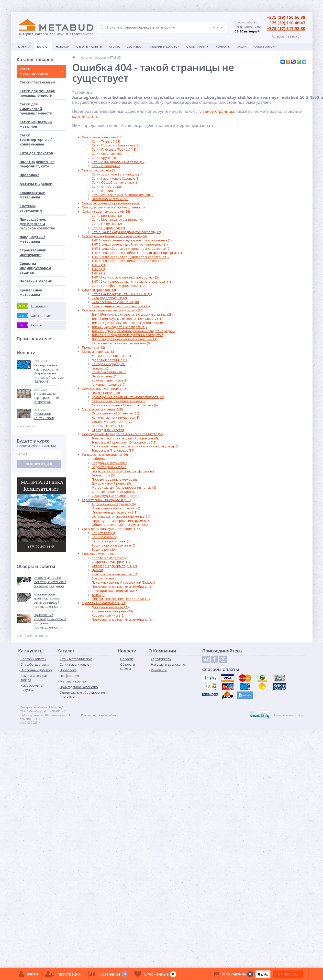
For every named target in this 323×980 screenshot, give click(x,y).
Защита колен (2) (105, 537)
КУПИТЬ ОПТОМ (264, 46)
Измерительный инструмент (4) (116, 508)
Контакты (223, 46)
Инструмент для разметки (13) (115, 512)
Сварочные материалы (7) (111, 562)
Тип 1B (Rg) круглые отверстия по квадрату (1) (126, 319)
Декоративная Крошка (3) (111, 483)
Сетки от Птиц (102, 191)
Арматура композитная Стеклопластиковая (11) (128, 397)
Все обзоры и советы (33, 636)
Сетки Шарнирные (106, 166)
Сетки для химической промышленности (113, 207)
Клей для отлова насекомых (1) (115, 574)
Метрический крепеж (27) (111, 356)
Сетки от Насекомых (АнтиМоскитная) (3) (123, 195)
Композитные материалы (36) (105, 389)
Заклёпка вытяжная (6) (109, 372)
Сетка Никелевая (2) (107, 224)
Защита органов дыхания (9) (113, 545)
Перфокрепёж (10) (106, 376)
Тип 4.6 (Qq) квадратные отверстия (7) (120, 327)
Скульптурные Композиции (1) (115, 496)
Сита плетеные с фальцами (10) (115, 302)
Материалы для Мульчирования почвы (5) (124, 487)
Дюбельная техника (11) (110, 360)
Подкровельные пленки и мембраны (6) (122, 587)
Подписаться (39, 464)
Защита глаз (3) (103, 533)
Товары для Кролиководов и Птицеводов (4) (125, 438)
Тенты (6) (98, 595)
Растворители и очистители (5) (115, 591)
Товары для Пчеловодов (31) (113, 450)
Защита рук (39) (104, 549)
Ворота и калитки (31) (108, 426)
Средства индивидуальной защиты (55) (111, 529)
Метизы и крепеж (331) (99, 351)
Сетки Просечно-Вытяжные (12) (116, 145)
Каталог (43, 46)
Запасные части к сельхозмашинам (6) (121, 343)
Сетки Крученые (104, 158)
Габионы (99, 459)
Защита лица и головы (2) (111, 541)
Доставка (134, 46)
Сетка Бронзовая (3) (107, 216)
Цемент (98, 570)
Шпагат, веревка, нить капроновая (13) (121, 599)
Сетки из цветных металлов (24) (106, 211)
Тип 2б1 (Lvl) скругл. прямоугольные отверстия (128, 335)
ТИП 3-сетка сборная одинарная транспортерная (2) (131, 248)
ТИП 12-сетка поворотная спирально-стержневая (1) (131, 281)
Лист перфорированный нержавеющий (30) (125, 339)
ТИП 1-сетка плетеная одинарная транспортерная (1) (132, 240)
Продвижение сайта (289, 715)
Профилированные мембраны (115, 479)
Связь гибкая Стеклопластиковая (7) (119, 401)
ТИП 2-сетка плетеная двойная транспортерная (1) (130, 244)
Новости (63, 46)
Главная (24, 46)
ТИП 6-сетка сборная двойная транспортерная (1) (129, 261)
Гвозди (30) (100, 368)
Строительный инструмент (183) (106, 500)
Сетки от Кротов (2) (106, 186)
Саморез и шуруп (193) (109, 364)
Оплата (114, 46)
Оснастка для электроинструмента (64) (121, 516)
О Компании (196, 46)
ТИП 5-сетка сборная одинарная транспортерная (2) (131, 257)
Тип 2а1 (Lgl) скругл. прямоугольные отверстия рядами (134, 331)
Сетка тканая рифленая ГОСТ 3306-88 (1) (122, 294)
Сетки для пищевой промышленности (111, 203)
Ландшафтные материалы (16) (105, 454)
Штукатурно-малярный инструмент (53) (122, 521)
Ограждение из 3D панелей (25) (115, 413)
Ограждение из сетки (108, 430)
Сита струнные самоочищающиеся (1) (121, 306)
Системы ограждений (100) (102, 409)
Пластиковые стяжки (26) (111, 199)
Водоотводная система (109, 467)
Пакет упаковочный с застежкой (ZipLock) (123, 582)
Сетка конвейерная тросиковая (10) (119, 286)
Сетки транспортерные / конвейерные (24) (114, 236)
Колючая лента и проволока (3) (115, 417)
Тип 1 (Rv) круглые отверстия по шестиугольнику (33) (132, 314)
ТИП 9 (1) (98, 273)
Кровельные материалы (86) (103, 603)
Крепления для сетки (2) (110, 558)
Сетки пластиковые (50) (100, 170)
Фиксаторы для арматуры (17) (114, 566)
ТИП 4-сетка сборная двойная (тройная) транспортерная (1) (137, 253)
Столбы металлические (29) (112, 422)
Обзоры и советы (89, 46)
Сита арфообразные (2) (109, 298)
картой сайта (84, 116)
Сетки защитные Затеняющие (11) (118, 174)
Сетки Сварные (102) (107, 154)
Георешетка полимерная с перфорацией (123, 471)
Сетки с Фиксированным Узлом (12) (119, 162)
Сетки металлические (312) (102, 137)
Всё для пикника (104, 578)
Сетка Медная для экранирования (117, 219)
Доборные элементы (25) (111, 607)
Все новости (26, 426)
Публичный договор (163, 46)
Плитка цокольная (106, 393)
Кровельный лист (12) (108, 615)
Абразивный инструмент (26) (114, 504)
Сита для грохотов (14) (99, 290)
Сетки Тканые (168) (106, 141)
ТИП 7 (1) (98, 265)
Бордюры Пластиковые (109, 463)
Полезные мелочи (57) (99, 554)
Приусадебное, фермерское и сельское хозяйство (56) (123, 434)
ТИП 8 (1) (98, 269)
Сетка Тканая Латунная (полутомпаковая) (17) (126, 232)
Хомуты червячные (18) (110, 380)
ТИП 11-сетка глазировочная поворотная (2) (125, 277)
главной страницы (216, 111)
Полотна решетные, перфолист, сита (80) (113, 310)
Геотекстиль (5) (103, 475)
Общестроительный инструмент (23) (120, 525)
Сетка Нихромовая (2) (108, 228)
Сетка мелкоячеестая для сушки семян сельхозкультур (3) (136, 446)
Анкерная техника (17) (109, 384)
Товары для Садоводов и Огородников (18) (124, 442)
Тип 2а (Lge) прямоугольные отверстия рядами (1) (130, 323)
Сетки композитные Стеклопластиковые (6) (125, 405)
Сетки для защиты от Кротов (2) (116, 492)
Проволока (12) (93, 347)
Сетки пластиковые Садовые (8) (116, 178)
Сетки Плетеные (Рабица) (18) (114, 149)
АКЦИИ (242, 46)
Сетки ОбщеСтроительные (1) (114, 182)
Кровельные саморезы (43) (112, 611)
